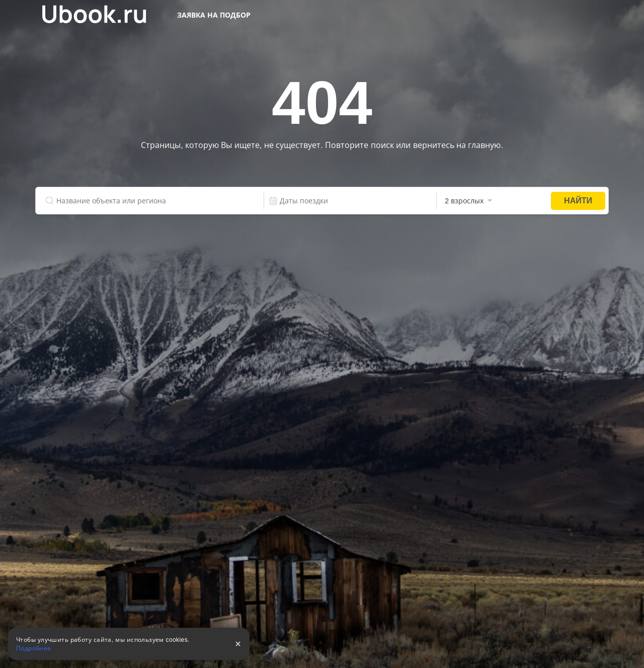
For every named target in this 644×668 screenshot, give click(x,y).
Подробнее (34, 648)
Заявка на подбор (214, 15)
